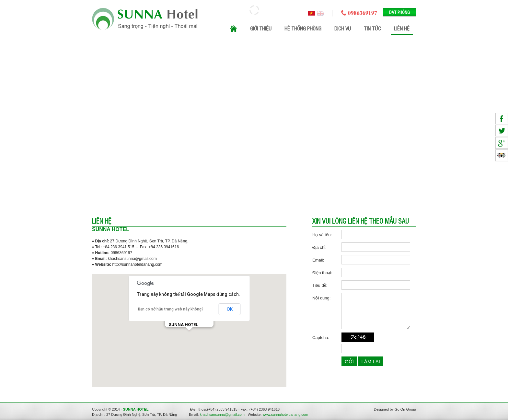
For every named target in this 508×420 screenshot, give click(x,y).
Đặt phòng (399, 12)
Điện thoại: (322, 273)
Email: (318, 260)
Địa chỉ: (319, 247)
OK (230, 309)
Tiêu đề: (320, 285)
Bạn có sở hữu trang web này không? (171, 309)
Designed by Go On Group (395, 409)
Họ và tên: (322, 235)
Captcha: (321, 338)
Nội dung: (321, 298)
